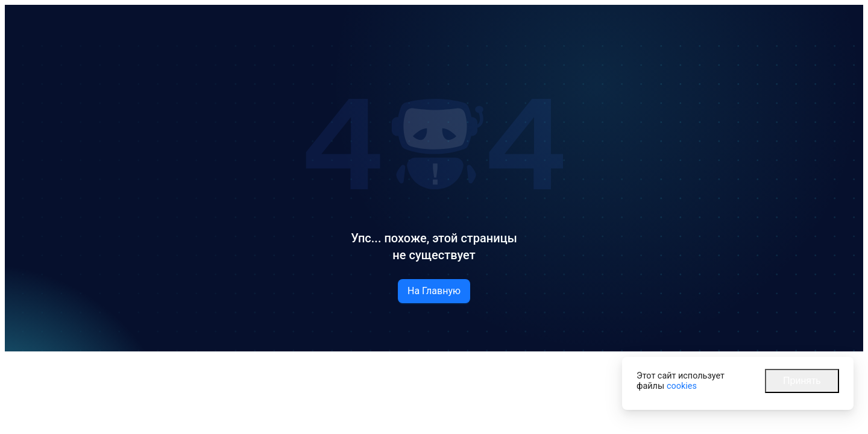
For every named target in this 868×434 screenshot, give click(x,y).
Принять (802, 381)
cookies (682, 386)
